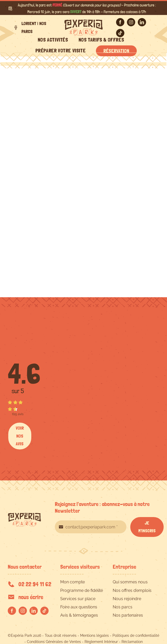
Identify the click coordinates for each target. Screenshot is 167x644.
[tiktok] (120, 33)
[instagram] (131, 22)
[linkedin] (142, 22)
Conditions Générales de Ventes (54, 642)
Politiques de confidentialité (136, 635)
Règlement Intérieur (101, 642)
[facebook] (120, 22)
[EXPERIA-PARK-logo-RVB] (83, 22)
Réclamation (132, 642)
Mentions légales (94, 635)
